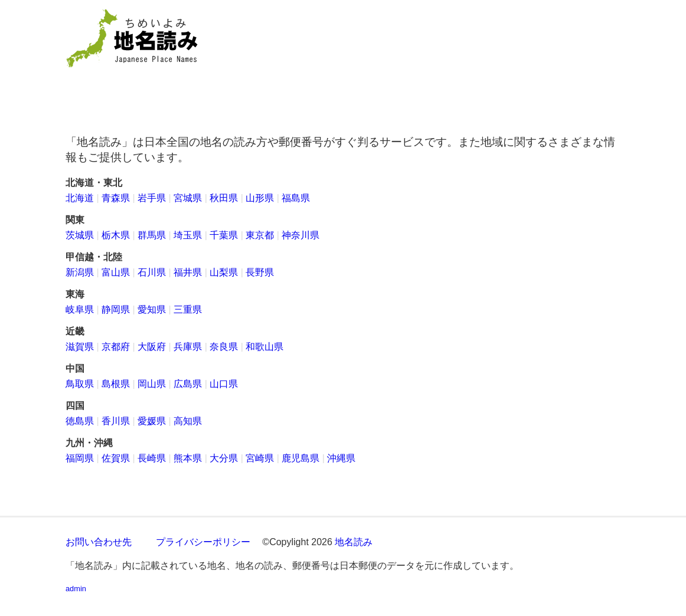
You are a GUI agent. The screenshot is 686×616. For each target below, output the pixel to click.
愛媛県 (152, 421)
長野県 (260, 272)
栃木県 (116, 235)
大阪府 (152, 347)
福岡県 (80, 458)
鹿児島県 (300, 458)
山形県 (260, 198)
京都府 (116, 347)
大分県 (224, 458)
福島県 (296, 198)
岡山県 (152, 384)
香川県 (116, 421)
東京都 (260, 235)
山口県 (224, 384)
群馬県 (152, 235)
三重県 (188, 309)
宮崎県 (260, 458)
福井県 (188, 272)
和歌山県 (264, 347)
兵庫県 (188, 347)
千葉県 (224, 235)
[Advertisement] (429, 60)
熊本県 (188, 458)
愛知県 (152, 309)
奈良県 (224, 347)
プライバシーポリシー (203, 542)
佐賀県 (116, 458)
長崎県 (152, 458)
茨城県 (80, 235)
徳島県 (80, 421)
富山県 (116, 272)
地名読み (354, 542)
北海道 (80, 198)
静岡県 (116, 309)
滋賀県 (80, 347)
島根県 (116, 384)
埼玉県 (188, 235)
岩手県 (152, 198)
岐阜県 (80, 309)
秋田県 (224, 198)
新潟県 (80, 272)
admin (76, 589)
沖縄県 (341, 458)
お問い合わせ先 (99, 542)
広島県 (188, 384)
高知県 (188, 421)
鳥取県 (80, 384)
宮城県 (188, 198)
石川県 (152, 272)
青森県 (116, 198)
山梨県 (224, 272)
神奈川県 (300, 235)
